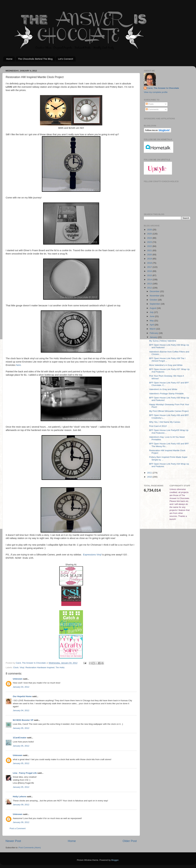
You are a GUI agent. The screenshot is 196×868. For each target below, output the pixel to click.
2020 (150, 255)
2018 (150, 263)
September (155, 304)
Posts (150, 104)
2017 (150, 267)
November (155, 296)
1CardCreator (20, 738)
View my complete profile (156, 92)
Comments (152, 109)
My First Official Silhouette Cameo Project (169, 411)
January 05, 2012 (21, 728)
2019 (150, 259)
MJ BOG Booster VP (23, 720)
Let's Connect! (66, 59)
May (152, 321)
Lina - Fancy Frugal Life (25, 773)
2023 (150, 242)
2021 (150, 250)
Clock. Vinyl (19, 667)
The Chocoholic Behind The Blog (35, 59)
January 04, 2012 (21, 687)
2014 (150, 280)
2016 (150, 271)
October (154, 300)
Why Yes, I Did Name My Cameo (165, 422)
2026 (150, 230)
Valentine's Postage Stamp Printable (166, 394)
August (153, 308)
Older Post (130, 841)
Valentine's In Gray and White (163, 389)
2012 (150, 288)
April (152, 325)
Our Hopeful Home (22, 696)
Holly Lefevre (20, 797)
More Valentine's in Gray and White (166, 365)
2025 (150, 234)
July (152, 312)
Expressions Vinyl (92, 555)
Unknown (18, 679)
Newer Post (13, 841)
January (154, 337)
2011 (150, 473)
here (18, 365)
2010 (150, 477)
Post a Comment (18, 828)
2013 (150, 284)
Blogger (115, 860)
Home (9, 59)
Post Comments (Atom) (30, 848)
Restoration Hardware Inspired (40, 667)
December (155, 291)
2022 (150, 246)
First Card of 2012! (158, 426)
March (153, 329)
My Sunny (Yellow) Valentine (163, 341)
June (152, 316)
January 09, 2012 (21, 805)
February (154, 333)
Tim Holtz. (60, 667)
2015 (150, 275)
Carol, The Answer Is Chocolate (163, 88)
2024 (150, 238)
